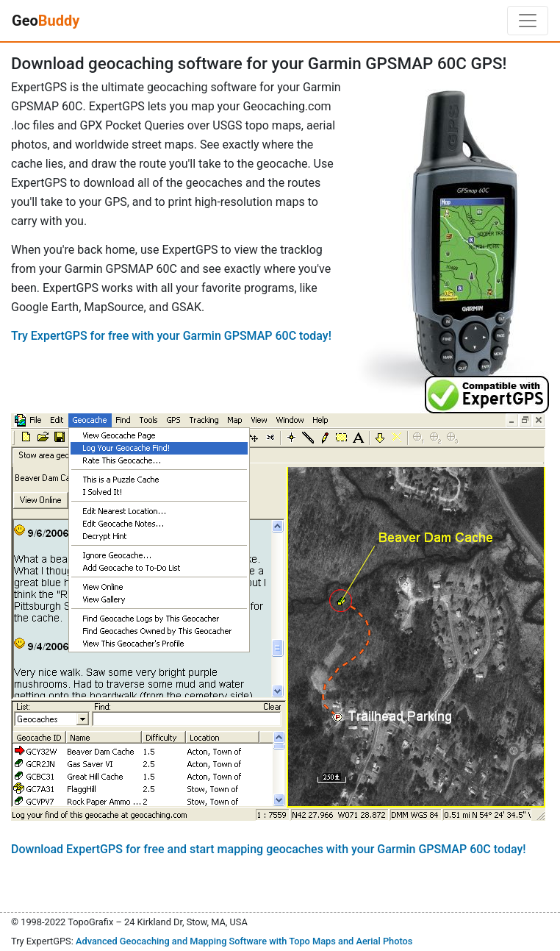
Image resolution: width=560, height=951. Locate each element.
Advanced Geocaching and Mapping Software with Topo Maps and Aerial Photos (244, 941)
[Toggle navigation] (528, 21)
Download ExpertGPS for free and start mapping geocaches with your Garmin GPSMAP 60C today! (269, 849)
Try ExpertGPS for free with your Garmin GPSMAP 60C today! (171, 336)
